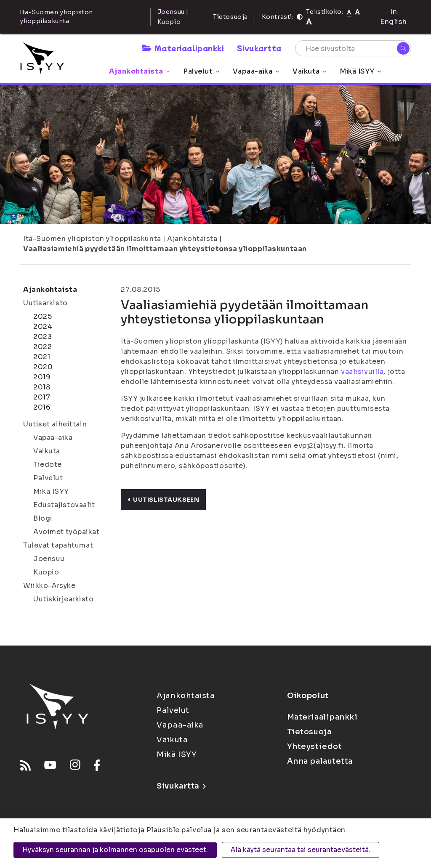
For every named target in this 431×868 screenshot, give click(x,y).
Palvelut (201, 71)
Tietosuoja (230, 17)
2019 (42, 377)
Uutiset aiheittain (55, 424)
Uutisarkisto (45, 303)
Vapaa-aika (256, 71)
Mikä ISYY (360, 71)
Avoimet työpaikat (67, 532)
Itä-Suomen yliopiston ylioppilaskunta (92, 239)
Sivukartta (259, 48)
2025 (43, 316)
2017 (42, 397)
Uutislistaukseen (163, 500)
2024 (43, 327)
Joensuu (49, 559)
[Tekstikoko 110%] (357, 12)
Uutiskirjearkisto (64, 599)
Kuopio (46, 572)
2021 (42, 357)
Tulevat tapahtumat (58, 545)
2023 (43, 337)
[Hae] (403, 48)
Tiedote (48, 464)
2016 (42, 407)
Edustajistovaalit (64, 505)
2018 (42, 387)
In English (394, 17)
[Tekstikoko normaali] (349, 12)
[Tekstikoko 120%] (309, 22)
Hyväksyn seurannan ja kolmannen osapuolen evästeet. (115, 850)
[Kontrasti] (300, 17)
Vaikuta (309, 71)
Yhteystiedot (315, 746)
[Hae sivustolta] (353, 48)
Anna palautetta (320, 761)
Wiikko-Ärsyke (49, 586)
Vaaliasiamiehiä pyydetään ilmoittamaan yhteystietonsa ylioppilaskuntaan (165, 249)
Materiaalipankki (183, 48)
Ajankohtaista (139, 71)
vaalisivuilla (362, 372)
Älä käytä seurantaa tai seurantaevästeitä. (301, 850)
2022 (43, 347)
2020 (43, 367)
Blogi (43, 518)
